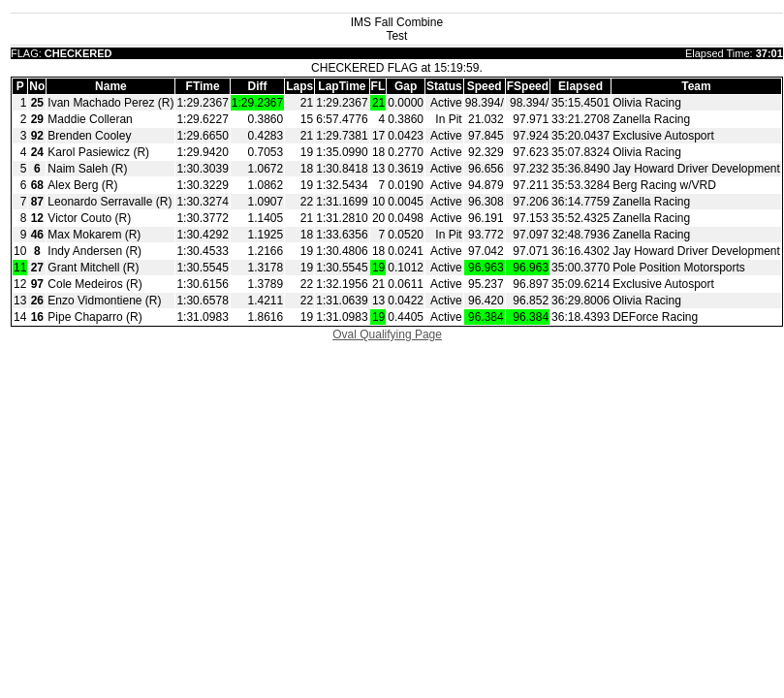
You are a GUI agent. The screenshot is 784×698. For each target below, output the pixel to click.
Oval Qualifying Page (387, 334)
